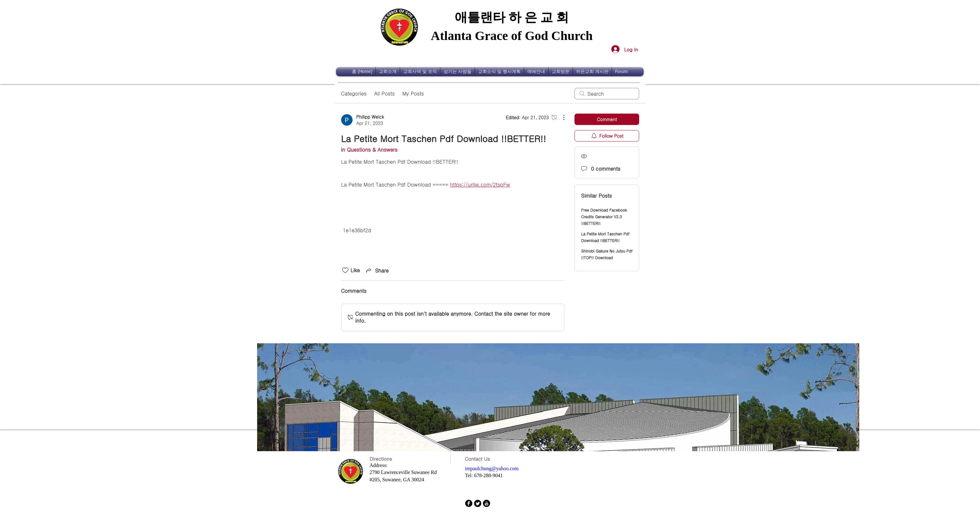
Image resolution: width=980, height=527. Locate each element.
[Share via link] (377, 270)
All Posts (384, 93)
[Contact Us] (480, 459)
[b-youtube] (487, 503)
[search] (607, 94)
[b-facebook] (469, 503)
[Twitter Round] (478, 503)
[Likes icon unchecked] (345, 270)
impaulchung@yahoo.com (492, 468)
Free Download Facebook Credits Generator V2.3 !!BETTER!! (604, 217)
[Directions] (386, 459)
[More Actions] (561, 117)
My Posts (413, 93)
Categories (354, 93)
